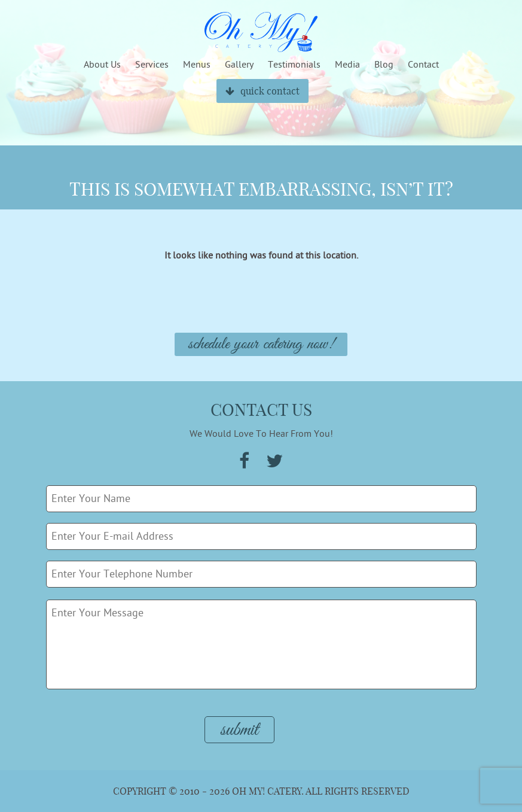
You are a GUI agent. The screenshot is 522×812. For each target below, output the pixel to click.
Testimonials (294, 65)
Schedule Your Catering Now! (261, 344)
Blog (384, 65)
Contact (423, 65)
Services (152, 65)
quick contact (262, 91)
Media (347, 65)
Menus (197, 65)
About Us (102, 65)
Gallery (239, 65)
